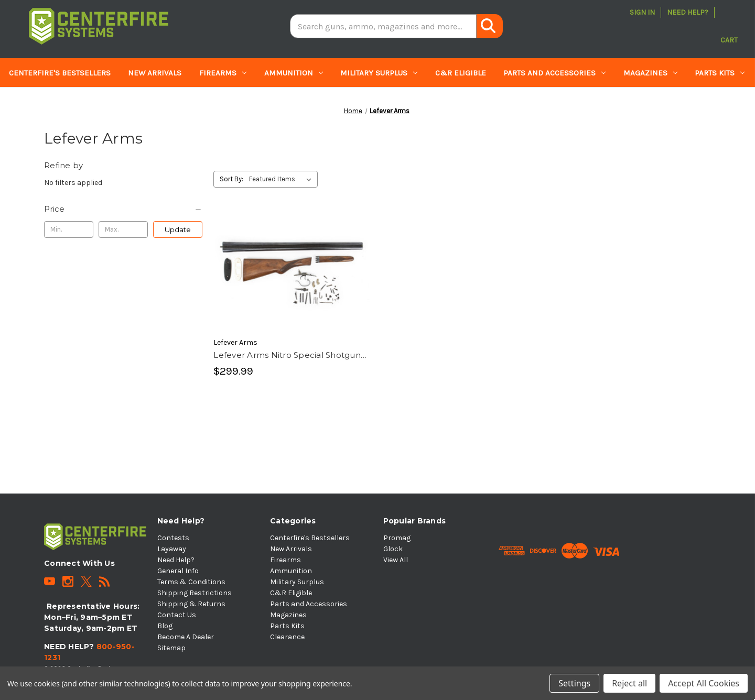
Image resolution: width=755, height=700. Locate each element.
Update (178, 229)
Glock (393, 549)
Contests (173, 538)
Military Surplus (379, 73)
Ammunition (294, 73)
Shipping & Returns (191, 604)
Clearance (30, 102)
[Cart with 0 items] (729, 26)
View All (396, 560)
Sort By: (231, 179)
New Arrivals (155, 73)
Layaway (172, 549)
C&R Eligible (461, 73)
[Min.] (69, 229)
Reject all (629, 683)
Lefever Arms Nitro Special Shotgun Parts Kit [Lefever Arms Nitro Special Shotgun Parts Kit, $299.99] (287, 356)
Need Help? (688, 12)
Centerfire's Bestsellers (60, 73)
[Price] (123, 209)
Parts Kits (720, 73)
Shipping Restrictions (195, 593)
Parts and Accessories (554, 73)
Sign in (642, 12)
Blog (165, 626)
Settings (574, 683)
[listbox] (282, 179)
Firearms (223, 73)
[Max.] (123, 229)
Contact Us (177, 615)
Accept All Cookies (704, 683)
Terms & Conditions (191, 582)
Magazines (650, 73)
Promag (397, 538)
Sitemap (171, 648)
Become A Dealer (186, 637)
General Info (178, 571)
